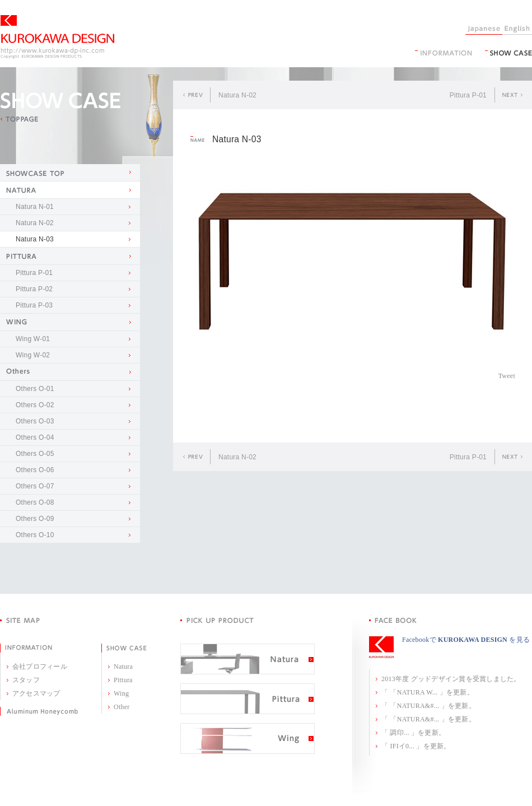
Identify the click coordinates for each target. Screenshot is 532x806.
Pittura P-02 (34, 289)
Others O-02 (35, 405)
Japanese (484, 29)
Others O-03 (35, 421)
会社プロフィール (40, 667)
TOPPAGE (19, 119)
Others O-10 (35, 535)
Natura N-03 (35, 239)
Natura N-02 (35, 223)
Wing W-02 (33, 355)
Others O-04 (35, 437)
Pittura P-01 (34, 273)
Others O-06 (35, 470)
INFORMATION (26, 648)
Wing (121, 693)
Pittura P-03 (34, 305)
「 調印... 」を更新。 (413, 733)
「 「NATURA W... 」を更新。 (428, 692)
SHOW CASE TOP (70, 173)
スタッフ (26, 680)
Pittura (123, 680)
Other (122, 707)
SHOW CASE (508, 53)
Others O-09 (35, 519)
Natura (123, 667)
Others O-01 (35, 389)
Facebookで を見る (466, 640)
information (444, 53)
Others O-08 (35, 502)
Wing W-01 (33, 339)
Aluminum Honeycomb (39, 711)
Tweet (507, 376)
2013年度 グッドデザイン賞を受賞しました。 (451, 679)
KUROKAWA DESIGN (57, 37)
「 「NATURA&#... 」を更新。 (428, 706)
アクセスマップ (36, 693)
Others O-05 (35, 454)
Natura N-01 (35, 207)
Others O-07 (35, 486)
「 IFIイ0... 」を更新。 (416, 746)
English (517, 29)
